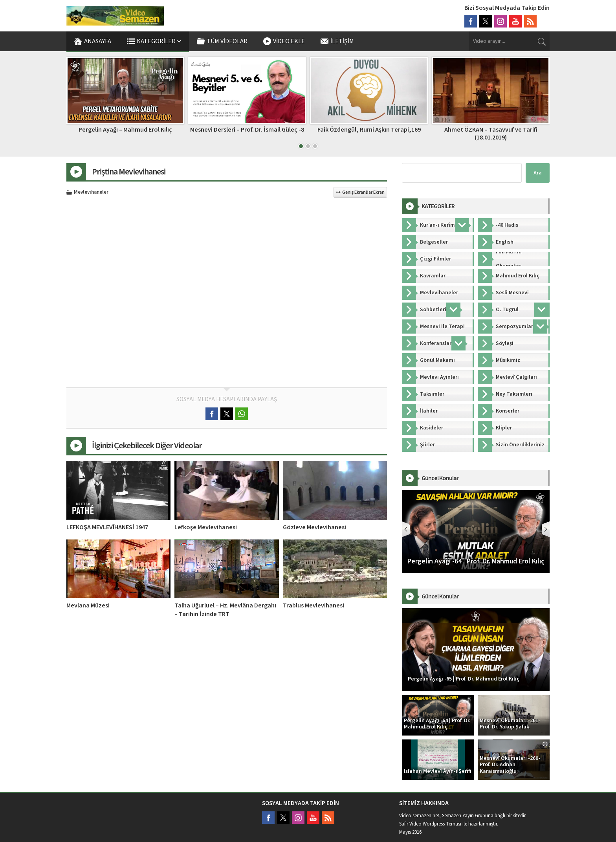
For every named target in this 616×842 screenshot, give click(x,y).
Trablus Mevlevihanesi (313, 605)
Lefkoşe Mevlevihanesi (206, 527)
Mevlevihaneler (91, 193)
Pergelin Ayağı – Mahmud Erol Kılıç (247, 130)
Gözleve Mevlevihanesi (314, 527)
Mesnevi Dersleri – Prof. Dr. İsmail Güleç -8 (369, 130)
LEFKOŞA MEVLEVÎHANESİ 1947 (107, 527)
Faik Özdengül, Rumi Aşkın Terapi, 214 (125, 130)
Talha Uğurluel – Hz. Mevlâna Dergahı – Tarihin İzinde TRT (225, 610)
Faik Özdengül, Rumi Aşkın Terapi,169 (491, 130)
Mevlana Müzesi (88, 605)
